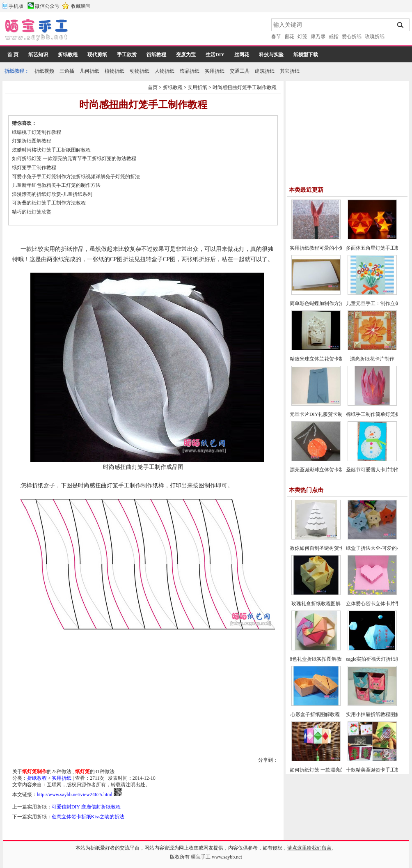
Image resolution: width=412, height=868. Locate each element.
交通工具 (240, 71)
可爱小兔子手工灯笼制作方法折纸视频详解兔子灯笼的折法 (76, 177)
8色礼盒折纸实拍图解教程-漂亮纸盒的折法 (336, 659)
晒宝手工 (201, 857)
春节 (276, 37)
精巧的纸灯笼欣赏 (32, 212)
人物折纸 (165, 71)
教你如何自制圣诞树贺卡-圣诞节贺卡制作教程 (340, 548)
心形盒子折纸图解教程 (316, 714)
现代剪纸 (97, 55)
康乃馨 (318, 37)
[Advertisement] (170, 31)
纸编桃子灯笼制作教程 (37, 132)
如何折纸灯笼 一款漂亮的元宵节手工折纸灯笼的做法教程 (74, 158)
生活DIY (215, 55)
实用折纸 (215, 71)
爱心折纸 (352, 37)
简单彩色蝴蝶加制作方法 (317, 303)
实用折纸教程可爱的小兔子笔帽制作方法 (334, 248)
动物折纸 (140, 71)
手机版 (16, 6)
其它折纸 (290, 71)
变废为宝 (186, 55)
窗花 (289, 37)
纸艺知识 (38, 55)
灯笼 (302, 37)
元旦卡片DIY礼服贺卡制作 (319, 414)
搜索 (401, 25)
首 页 (13, 55)
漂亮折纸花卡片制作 (372, 359)
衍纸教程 (156, 55)
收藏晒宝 (81, 6)
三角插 (67, 71)
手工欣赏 (127, 55)
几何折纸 (89, 71)
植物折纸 (114, 71)
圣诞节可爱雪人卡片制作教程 (378, 470)
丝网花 (242, 55)
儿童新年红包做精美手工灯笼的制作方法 (56, 185)
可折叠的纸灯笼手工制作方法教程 (49, 203)
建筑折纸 (265, 71)
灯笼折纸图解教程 (32, 141)
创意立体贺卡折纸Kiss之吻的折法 (88, 817)
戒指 (334, 37)
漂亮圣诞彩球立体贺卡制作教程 (324, 470)
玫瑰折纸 (375, 37)
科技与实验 (271, 55)
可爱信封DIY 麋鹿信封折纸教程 (86, 807)
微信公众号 (47, 6)
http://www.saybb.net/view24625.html (75, 795)
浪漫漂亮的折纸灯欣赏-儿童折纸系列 (52, 194)
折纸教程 (68, 55)
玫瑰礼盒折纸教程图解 (316, 604)
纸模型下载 (306, 55)
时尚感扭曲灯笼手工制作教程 (245, 87)
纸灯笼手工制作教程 (34, 168)
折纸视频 (44, 71)
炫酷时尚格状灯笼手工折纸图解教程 (51, 150)
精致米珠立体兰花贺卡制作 (319, 359)
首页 (153, 87)
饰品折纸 (190, 71)
